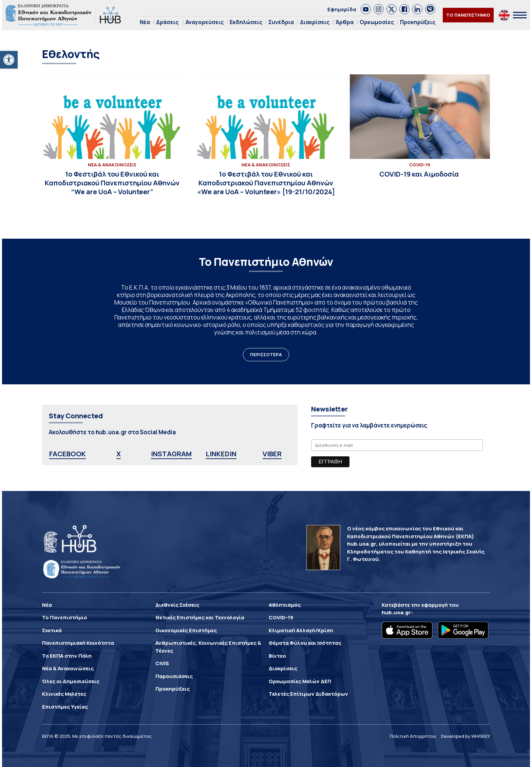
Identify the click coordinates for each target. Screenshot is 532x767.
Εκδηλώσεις (246, 22)
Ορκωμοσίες (377, 22)
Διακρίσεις (315, 22)
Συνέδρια (281, 22)
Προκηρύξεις (418, 22)
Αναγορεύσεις (205, 22)
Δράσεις (167, 22)
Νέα (145, 22)
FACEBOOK (68, 454)
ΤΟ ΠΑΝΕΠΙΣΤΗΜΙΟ (468, 15)
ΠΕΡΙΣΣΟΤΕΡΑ (266, 354)
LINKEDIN (221, 454)
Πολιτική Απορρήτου (413, 736)
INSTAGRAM (171, 454)
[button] (9, 60)
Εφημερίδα (342, 9)
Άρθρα (345, 22)
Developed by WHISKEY (465, 736)
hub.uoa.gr (396, 612)
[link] (366, 9)
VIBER (272, 454)
